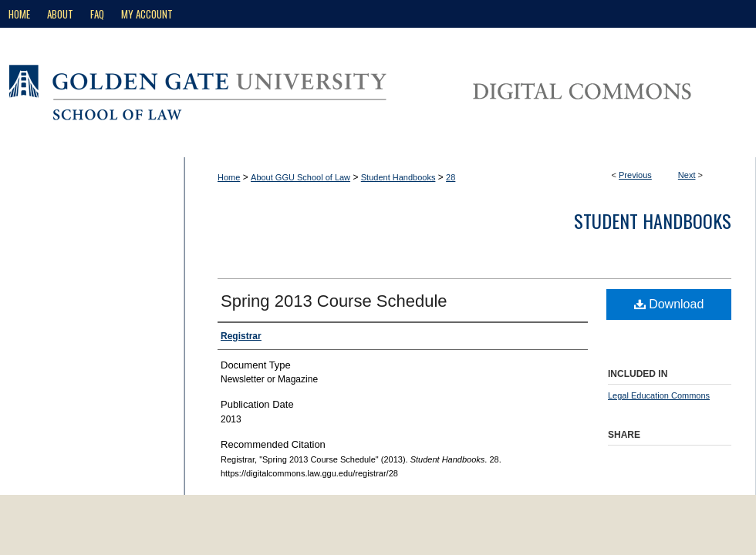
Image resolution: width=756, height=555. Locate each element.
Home (229, 177)
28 (451, 177)
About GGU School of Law (300, 177)
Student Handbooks (398, 177)
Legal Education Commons (659, 395)
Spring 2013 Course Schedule (334, 301)
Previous (635, 175)
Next (687, 175)
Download (669, 304)
